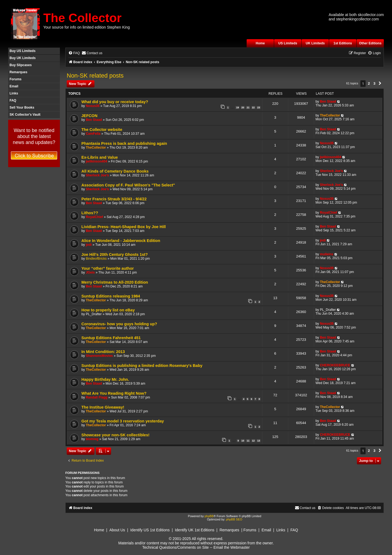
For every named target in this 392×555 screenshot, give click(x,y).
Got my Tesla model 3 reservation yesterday (123, 421)
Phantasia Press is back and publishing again (124, 143)
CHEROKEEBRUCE (335, 365)
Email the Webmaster (232, 547)
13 (259, 441)
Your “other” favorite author (108, 268)
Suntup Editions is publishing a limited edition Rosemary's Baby (142, 366)
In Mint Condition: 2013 (103, 352)
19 (237, 108)
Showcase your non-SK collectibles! (115, 435)
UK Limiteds (315, 43)
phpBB (209, 516)
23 (259, 108)
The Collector (82, 18)
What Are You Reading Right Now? (114, 393)
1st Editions (343, 43)
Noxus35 (93, 106)
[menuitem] (74, 53)
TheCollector (330, 115)
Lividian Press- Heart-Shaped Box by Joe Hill (124, 227)
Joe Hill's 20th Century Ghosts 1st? (115, 254)
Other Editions (370, 43)
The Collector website (102, 130)
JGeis (90, 272)
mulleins (327, 254)
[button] (380, 84)
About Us (117, 530)
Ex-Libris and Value (100, 157)
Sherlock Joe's (97, 175)
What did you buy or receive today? (115, 102)
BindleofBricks (96, 259)
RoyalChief (94, 217)
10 (243, 441)
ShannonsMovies (99, 356)
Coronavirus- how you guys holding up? (119, 324)
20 (243, 108)
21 (248, 108)
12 (253, 441)
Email (14, 86)
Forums (16, 79)
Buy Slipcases (21, 65)
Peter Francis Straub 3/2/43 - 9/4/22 (114, 199)
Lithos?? (90, 213)
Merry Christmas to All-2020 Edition (115, 282)
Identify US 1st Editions (150, 530)
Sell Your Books (22, 108)
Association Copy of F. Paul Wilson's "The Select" (128, 185)
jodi (89, 245)
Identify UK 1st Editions (195, 530)
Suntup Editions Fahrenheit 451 (111, 338)
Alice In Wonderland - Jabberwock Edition (121, 241)
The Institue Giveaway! (103, 407)
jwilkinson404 (97, 161)
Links (14, 93)
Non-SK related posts (95, 76)
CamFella (93, 134)
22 (253, 108)
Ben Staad (328, 102)
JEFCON (89, 116)
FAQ (13, 100)
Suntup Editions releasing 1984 (111, 296)
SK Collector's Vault (25, 115)
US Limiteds (288, 43)
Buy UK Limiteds (23, 58)
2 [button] (369, 83)
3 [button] (374, 83)
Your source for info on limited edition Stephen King (87, 27)
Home (260, 43)
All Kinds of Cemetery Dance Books (115, 171)
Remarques (18, 72)
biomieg (92, 439)
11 (248, 441)
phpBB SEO (234, 519)
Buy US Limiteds (22, 51)
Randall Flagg (97, 397)
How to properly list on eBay (108, 310)
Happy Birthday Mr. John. (105, 379)
